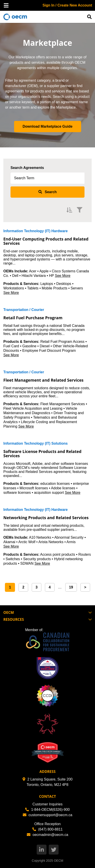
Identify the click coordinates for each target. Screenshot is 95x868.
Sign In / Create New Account (67, 5)
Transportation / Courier (24, 310)
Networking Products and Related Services (46, 518)
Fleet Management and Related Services (43, 380)
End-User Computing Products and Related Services (46, 241)
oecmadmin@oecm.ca (47, 835)
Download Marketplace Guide (47, 126)
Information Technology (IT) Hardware (36, 231)
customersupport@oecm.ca (48, 815)
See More (63, 276)
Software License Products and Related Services (42, 454)
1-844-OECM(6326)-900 (47, 810)
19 (71, 587)
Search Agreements (27, 168)
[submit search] (47, 192)
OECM (59, 861)
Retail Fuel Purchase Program (33, 318)
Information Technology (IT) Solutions (36, 443)
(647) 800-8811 (47, 829)
